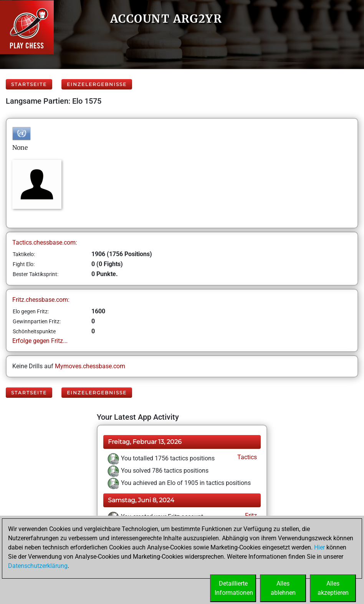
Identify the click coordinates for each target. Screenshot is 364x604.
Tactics (246, 457)
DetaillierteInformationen (234, 588)
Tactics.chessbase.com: (45, 242)
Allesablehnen (283, 588)
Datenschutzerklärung (38, 566)
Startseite (29, 84)
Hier (319, 547)
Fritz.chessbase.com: (41, 300)
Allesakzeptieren (333, 588)
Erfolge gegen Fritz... (40, 341)
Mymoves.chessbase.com (90, 366)
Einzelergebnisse (97, 84)
